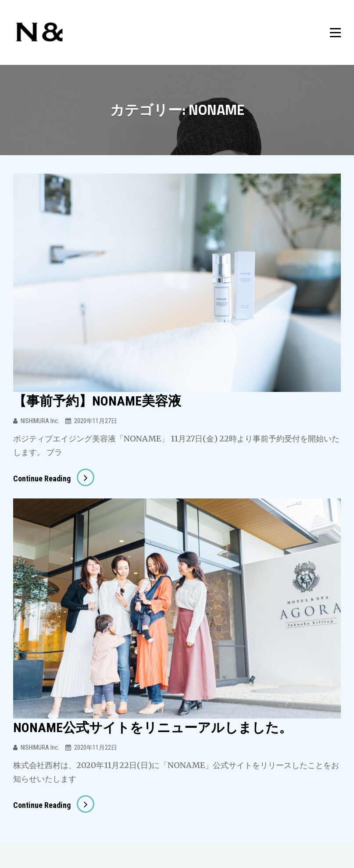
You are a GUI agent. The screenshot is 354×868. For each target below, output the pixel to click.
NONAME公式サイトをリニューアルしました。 (153, 727)
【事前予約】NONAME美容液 (97, 401)
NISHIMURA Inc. (40, 421)
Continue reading (54, 478)
